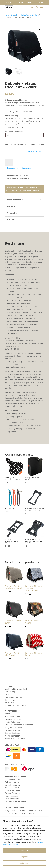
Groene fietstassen (13, 793)
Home (7, 15)
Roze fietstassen (12, 799)
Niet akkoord (24, 863)
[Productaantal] (9, 162)
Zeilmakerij (10, 703)
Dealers (8, 694)
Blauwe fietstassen (13, 790)
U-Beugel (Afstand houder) (16, 100)
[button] (40, 30)
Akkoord (25, 850)
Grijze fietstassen (12, 785)
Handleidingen (11, 692)
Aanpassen (24, 857)
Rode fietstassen (12, 796)
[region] (24, 843)
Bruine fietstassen (13, 779)
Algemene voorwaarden (15, 705)
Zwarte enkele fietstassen (16, 801)
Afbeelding (16, 338)
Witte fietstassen (12, 788)
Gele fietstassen (12, 782)
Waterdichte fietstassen (15, 739)
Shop (13, 15)
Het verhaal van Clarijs (15, 697)
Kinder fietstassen (13, 722)
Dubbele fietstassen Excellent (27, 15)
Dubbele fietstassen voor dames (19, 725)
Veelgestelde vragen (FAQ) (16, 689)
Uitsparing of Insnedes (14, 131)
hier (7, 813)
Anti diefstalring (12, 116)
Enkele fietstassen (13, 717)
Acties (7, 714)
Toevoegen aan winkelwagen (19, 168)
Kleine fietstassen (12, 736)
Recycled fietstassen (14, 728)
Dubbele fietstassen (14, 719)
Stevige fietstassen (13, 733)
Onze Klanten (11, 700)
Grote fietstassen (12, 730)
